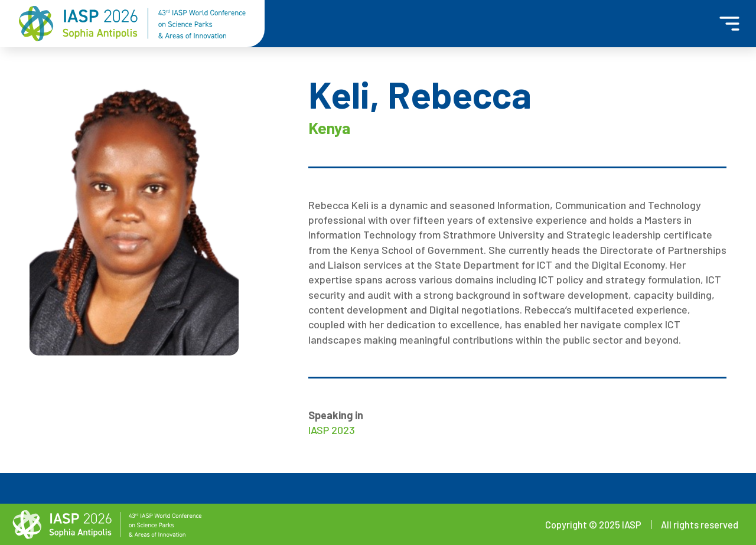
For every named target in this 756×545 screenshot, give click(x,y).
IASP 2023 (332, 430)
